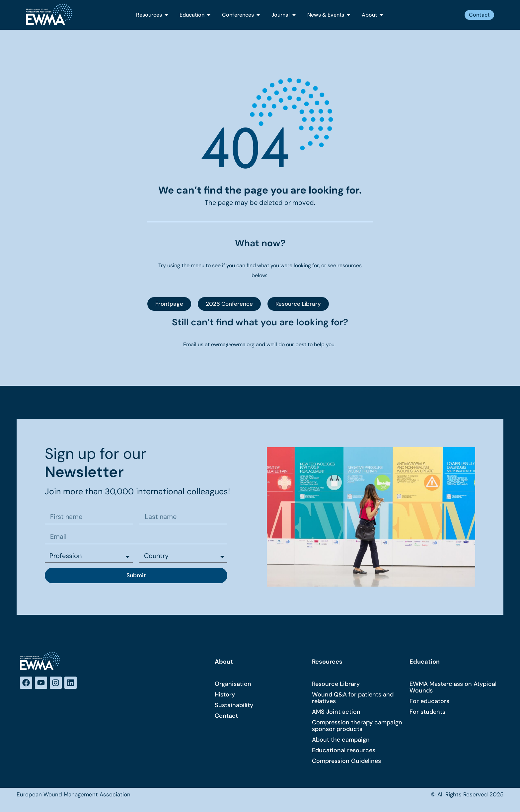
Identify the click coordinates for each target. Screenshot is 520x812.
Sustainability (234, 706)
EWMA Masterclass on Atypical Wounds (453, 688)
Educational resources (344, 751)
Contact (226, 716)
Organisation (233, 685)
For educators (429, 702)
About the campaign (341, 740)
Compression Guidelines (346, 762)
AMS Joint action (336, 712)
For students (427, 712)
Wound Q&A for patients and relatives (353, 698)
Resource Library (336, 685)
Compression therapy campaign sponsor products (357, 726)
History (225, 695)
